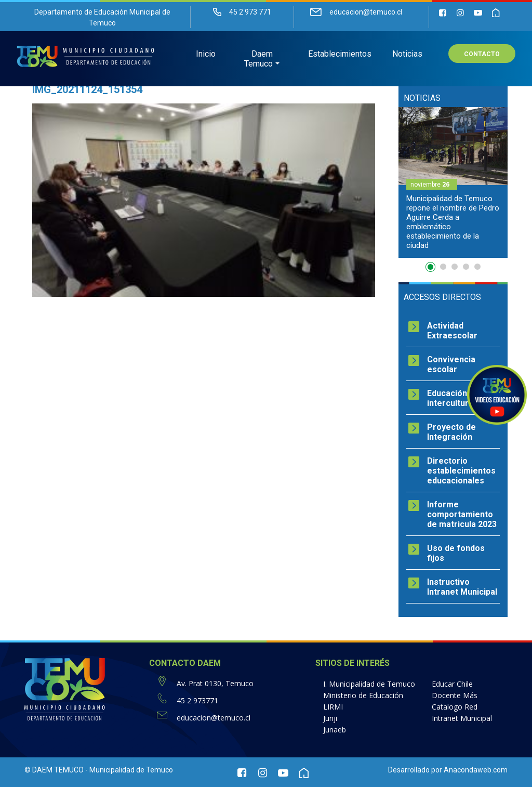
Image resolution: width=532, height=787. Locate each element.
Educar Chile (452, 684)
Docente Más (455, 695)
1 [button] (432, 269)
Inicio (206, 55)
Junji (330, 718)
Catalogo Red (455, 707)
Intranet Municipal (462, 718)
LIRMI (333, 707)
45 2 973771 (197, 700)
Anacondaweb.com (476, 770)
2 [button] (443, 267)
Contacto (482, 55)
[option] (453, 182)
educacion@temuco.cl (214, 718)
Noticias (407, 55)
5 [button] (477, 267)
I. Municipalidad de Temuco (369, 684)
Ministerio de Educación (363, 695)
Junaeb (335, 730)
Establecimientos (340, 55)
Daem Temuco (258, 60)
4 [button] (466, 267)
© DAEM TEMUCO (54, 770)
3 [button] (455, 267)
